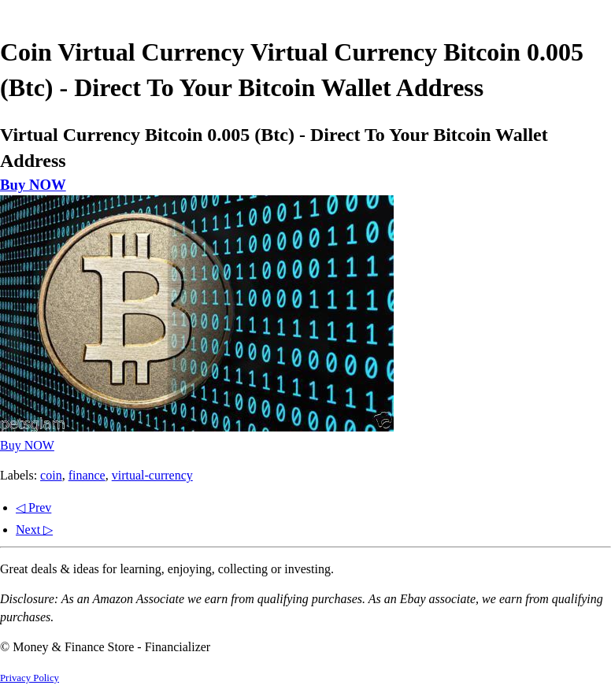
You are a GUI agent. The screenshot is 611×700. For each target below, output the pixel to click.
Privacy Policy (30, 678)
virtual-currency (152, 475)
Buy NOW (33, 185)
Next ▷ (34, 530)
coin (51, 475)
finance (87, 475)
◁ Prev (33, 507)
